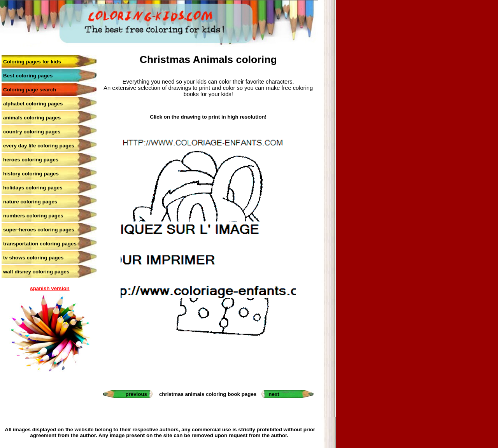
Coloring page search (30, 90)
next (274, 394)
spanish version (50, 288)
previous (136, 394)
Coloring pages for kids (32, 62)
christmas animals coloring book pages (208, 394)
